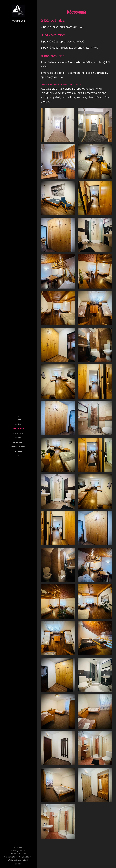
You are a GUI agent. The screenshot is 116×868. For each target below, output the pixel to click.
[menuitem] (18, 420)
